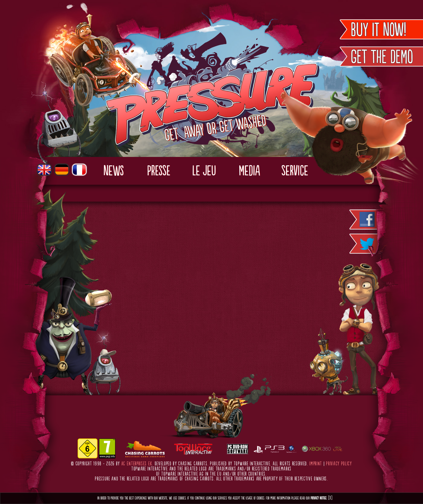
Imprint (316, 464)
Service (295, 171)
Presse (159, 171)
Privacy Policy (339, 464)
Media (249, 171)
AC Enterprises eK (137, 464)
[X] (330, 498)
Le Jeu (204, 171)
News (113, 171)
